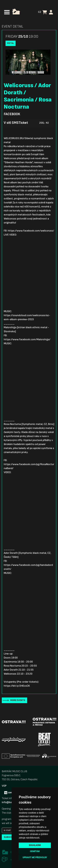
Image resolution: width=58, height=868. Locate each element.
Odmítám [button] (35, 851)
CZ (40, 12)
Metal (11, 43)
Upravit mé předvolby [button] (35, 857)
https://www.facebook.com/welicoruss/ (31, 231)
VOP (4, 786)
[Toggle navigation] (7, 12)
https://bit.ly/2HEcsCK (17, 686)
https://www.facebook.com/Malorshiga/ (27, 339)
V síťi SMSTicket (16, 123)
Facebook (12, 114)
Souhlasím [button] (35, 845)
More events (18, 700)
